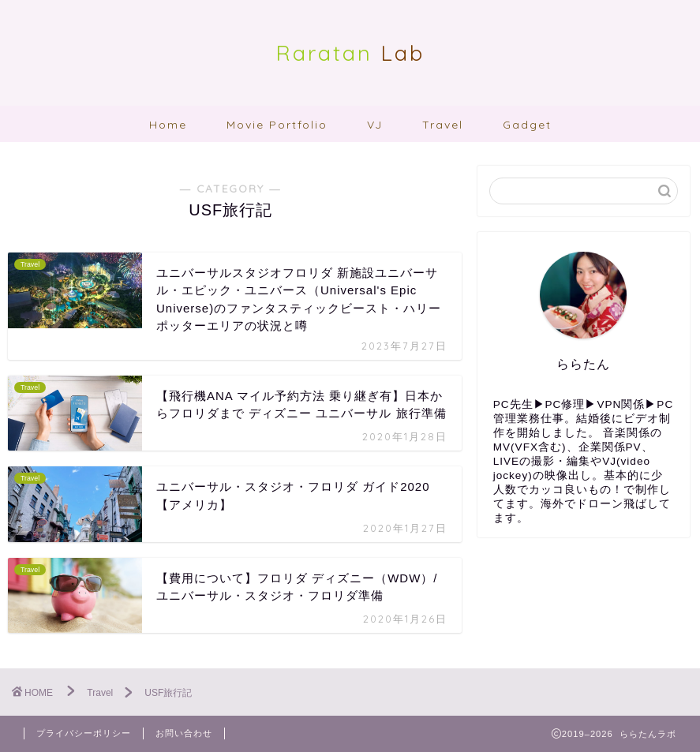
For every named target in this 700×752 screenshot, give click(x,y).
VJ (375, 125)
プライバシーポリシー (84, 733)
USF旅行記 (168, 693)
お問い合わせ (184, 733)
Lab (350, 53)
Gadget (527, 125)
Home (168, 125)
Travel (443, 125)
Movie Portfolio (277, 125)
